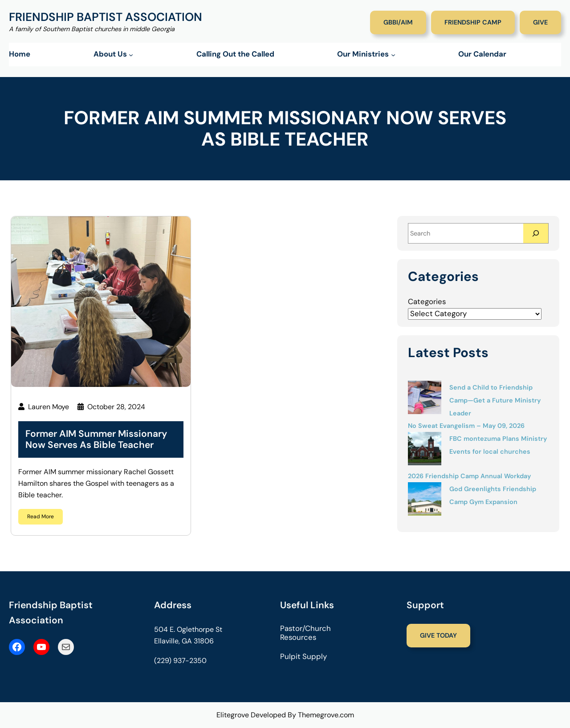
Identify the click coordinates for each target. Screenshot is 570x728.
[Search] (536, 233)
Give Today (438, 635)
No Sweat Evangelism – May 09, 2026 (466, 426)
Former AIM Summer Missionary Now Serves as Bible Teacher (96, 439)
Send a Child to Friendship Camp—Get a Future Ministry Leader (495, 400)
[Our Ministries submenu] (393, 55)
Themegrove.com (326, 715)
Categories (427, 301)
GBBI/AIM (398, 22)
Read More (41, 517)
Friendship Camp (473, 22)
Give (540, 22)
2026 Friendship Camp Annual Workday (469, 476)
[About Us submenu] (131, 55)
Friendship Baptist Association (106, 17)
